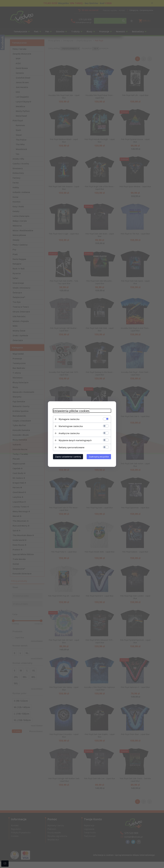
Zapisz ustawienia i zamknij (68, 457)
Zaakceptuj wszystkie (99, 457)
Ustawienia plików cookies (71, 411)
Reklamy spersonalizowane (72, 447)
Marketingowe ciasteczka (71, 426)
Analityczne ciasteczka (69, 433)
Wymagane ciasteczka (69, 419)
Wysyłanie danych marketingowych (75, 440)
